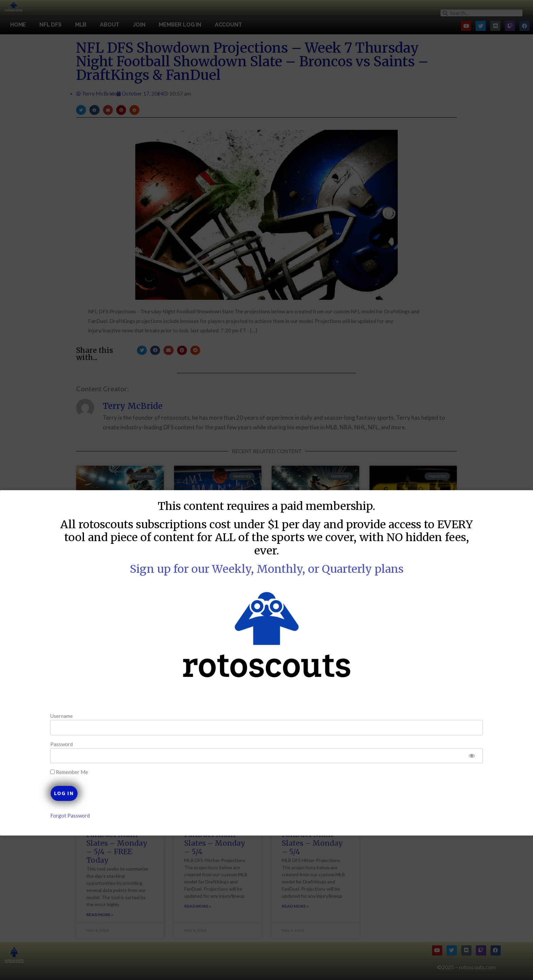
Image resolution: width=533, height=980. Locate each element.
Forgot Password (96, 815)
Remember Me (95, 772)
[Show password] (445, 756)
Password (88, 744)
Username (88, 716)
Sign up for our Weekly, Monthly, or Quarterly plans (267, 569)
